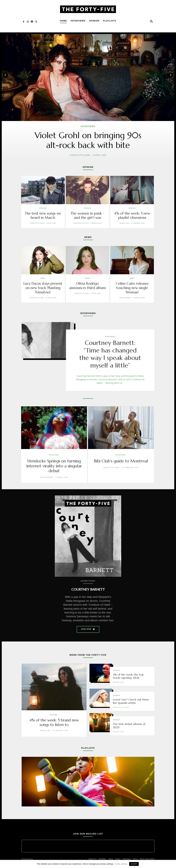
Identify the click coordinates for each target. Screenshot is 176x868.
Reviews (54, 715)
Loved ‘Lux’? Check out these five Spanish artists (131, 701)
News (43, 278)
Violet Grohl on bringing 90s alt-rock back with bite (88, 140)
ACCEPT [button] (134, 864)
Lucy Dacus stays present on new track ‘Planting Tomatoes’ (43, 288)
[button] (151, 22)
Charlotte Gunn (80, 155)
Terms (135, 859)
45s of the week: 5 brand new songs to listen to (54, 722)
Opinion (94, 21)
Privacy (118, 859)
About (111, 859)
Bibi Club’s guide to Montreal (121, 461)
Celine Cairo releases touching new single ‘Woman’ (132, 288)
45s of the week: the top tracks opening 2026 (128, 676)
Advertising (127, 859)
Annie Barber (125, 297)
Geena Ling (124, 223)
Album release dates (147, 859)
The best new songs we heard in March (43, 215)
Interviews (78, 21)
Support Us (92, 859)
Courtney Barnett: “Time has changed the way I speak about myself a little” (110, 354)
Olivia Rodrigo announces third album (88, 285)
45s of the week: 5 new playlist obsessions (132, 215)
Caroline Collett (81, 223)
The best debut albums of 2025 (129, 725)
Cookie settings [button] (121, 864)
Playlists (110, 21)
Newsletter (102, 859)
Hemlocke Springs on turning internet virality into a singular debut (54, 466)
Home (63, 21)
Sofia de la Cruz (121, 707)
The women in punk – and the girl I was (87, 215)
